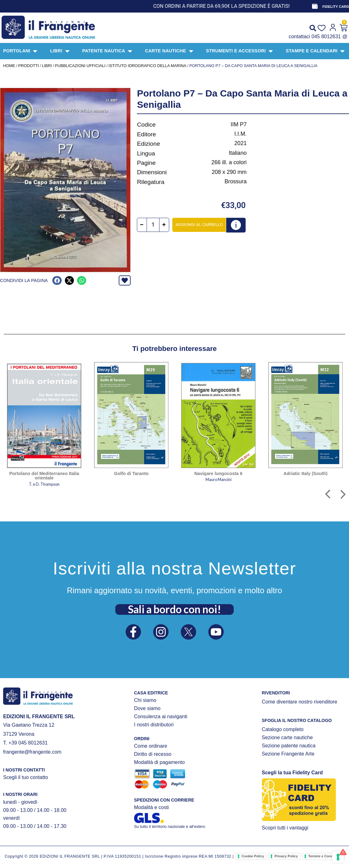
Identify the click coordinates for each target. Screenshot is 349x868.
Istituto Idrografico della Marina (147, 66)
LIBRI (47, 66)
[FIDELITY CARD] (315, 6)
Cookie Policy (253, 856)
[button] (57, 281)
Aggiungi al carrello (199, 224)
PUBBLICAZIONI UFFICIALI (80, 66)
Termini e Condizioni (325, 856)
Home (9, 66)
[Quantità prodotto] (153, 225)
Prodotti (29, 66)
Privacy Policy (286, 856)
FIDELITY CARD (336, 7)
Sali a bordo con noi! (174, 609)
